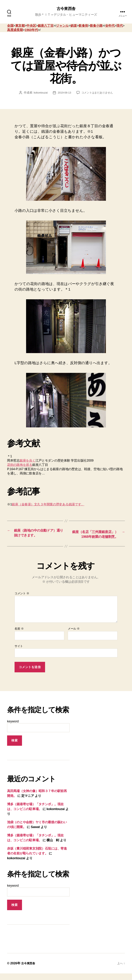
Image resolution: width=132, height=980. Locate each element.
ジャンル (62, 26)
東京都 (20, 26)
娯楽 (74, 26)
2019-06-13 (64, 93)
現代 (119, 26)
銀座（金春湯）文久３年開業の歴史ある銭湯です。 (48, 505)
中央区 (31, 26)
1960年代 (31, 30)
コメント (22, 600)
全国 (10, 26)
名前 (19, 635)
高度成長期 (15, 30)
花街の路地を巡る (20, 465)
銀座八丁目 (46, 26)
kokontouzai (39, 93)
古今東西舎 (66, 9)
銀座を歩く (28, 461)
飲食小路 (96, 26)
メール (74, 635)
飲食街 (83, 26)
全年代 (110, 26)
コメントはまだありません (98, 93)
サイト (19, 652)
